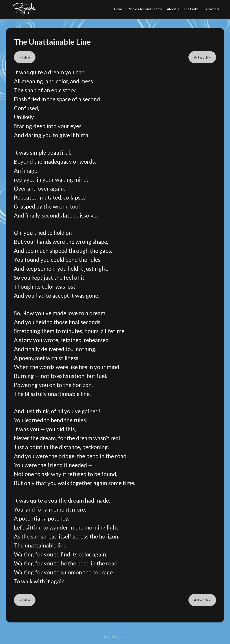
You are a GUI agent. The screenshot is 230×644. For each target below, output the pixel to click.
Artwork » (202, 57)
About (171, 9)
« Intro (25, 57)
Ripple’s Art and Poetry (145, 9)
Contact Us (211, 9)
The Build (191, 9)
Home (118, 9)
